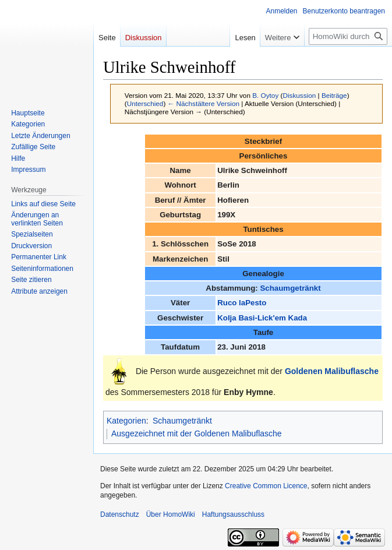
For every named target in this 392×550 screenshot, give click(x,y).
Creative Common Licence (266, 486)
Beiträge (334, 95)
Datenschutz (120, 514)
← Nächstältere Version (204, 103)
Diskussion (299, 95)
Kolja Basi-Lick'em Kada (262, 318)
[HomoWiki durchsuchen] (348, 36)
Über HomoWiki (171, 514)
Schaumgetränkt (290, 288)
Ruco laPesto (242, 303)
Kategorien (126, 421)
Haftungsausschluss (233, 514)
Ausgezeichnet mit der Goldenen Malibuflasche (197, 433)
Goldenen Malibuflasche (332, 371)
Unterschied (145, 103)
